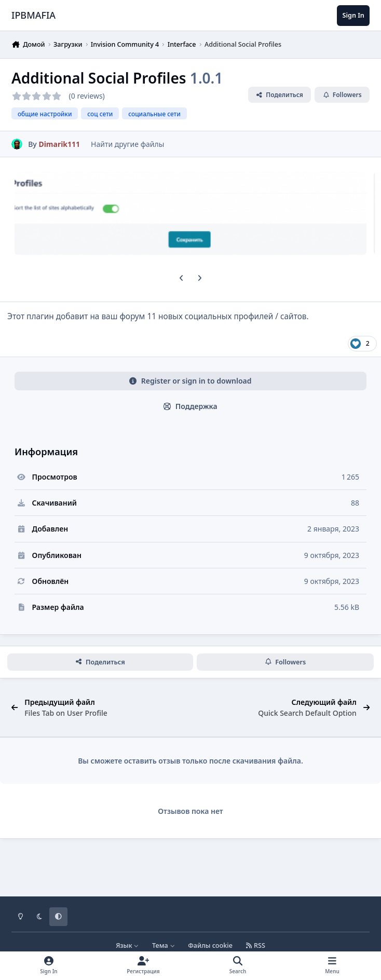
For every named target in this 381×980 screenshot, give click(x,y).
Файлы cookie (210, 945)
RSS (255, 945)
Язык (127, 945)
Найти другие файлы (127, 144)
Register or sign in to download (190, 381)
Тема (164, 945)
